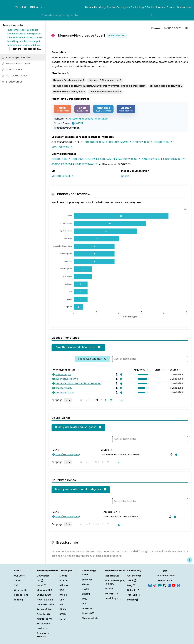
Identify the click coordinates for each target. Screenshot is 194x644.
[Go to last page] (111, 400)
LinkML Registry (113, 598)
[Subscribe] (150, 585)
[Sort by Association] (119, 512)
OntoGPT (87, 608)
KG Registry (111, 593)
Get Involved (134, 576)
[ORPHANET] (103, 109)
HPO (62, 590)
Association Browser (44, 635)
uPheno (64, 585)
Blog (131, 585)
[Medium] (160, 585)
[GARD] (82, 109)
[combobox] (97, 15)
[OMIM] (63, 109)
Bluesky (133, 600)
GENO (63, 609)
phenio (125, 176)
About (89, 7)
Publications (21, 595)
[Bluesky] (178, 585)
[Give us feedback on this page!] (190, 560)
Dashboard (43, 628)
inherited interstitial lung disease (25, 37)
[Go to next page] (105, 400)
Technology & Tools (143, 7)
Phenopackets (90, 618)
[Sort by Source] (180, 369)
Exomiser (87, 580)
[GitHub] (165, 585)
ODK (84, 604)
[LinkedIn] (169, 585)
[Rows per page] (68, 400)
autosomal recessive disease (23, 30)
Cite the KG (43, 614)
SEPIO (63, 614)
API (40, 580)
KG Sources (43, 624)
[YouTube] (174, 585)
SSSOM (86, 594)
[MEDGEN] (126, 109)
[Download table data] (121, 400)
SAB (16, 585)
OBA (62, 600)
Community (184, 7)
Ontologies (123, 7)
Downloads (43, 576)
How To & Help (45, 600)
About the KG (44, 619)
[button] (143, 375)
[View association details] (121, 374)
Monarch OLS (112, 576)
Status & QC (44, 595)
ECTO (63, 619)
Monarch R (44, 590)
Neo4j (41, 585)
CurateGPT (88, 613)
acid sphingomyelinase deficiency (25, 45)
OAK (84, 599)
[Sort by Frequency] (147, 369)
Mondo (63, 576)
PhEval (86, 584)
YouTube (134, 595)
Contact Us (21, 590)
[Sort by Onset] (163, 369)
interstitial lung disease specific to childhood (25, 34)
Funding (18, 600)
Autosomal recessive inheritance (88, 119)
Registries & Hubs (166, 7)
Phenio (63, 595)
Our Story (19, 576)
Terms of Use (44, 609)
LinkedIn (133, 590)
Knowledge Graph (105, 7)
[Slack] (155, 585)
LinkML (85, 589)
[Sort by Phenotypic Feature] (77, 369)
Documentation (46, 604)
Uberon (64, 580)
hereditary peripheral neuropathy (25, 41)
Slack (132, 580)
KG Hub (109, 589)
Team (17, 580)
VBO (62, 604)
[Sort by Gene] (61, 450)
